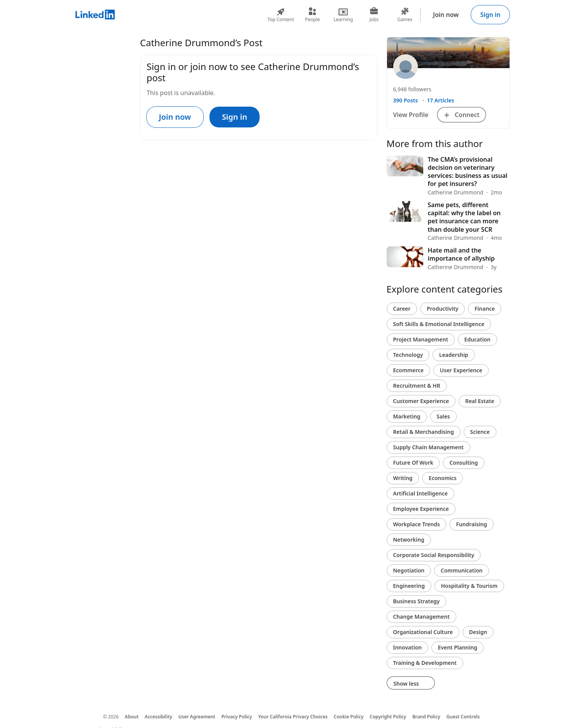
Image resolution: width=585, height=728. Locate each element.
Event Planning (458, 647)
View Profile (411, 115)
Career (402, 309)
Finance (485, 309)
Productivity (443, 309)
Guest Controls (463, 717)
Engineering (409, 586)
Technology (408, 355)
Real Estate (480, 401)
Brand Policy (426, 717)
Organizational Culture (423, 632)
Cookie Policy (349, 717)
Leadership (454, 355)
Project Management (421, 339)
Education (478, 339)
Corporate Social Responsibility (434, 555)
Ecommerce (409, 370)
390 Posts (406, 100)
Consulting (464, 463)
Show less (411, 684)
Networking (409, 540)
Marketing (407, 416)
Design (478, 632)
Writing (403, 478)
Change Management (422, 617)
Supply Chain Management (429, 447)
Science (480, 432)
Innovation (407, 647)
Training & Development (425, 663)
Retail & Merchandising (424, 432)
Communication (462, 570)
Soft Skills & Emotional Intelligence (439, 324)
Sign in (490, 15)
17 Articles (440, 100)
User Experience (461, 370)
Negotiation (409, 570)
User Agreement (197, 717)
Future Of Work (413, 463)
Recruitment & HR (417, 386)
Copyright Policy (388, 717)
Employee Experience (421, 509)
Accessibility (159, 717)
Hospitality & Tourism (469, 586)
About (132, 717)
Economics (443, 478)
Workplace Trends (417, 524)
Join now (446, 15)
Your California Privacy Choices (293, 717)
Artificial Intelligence (421, 493)
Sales (443, 416)
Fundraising (472, 524)
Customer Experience (421, 401)
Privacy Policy (237, 717)
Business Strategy (417, 601)
